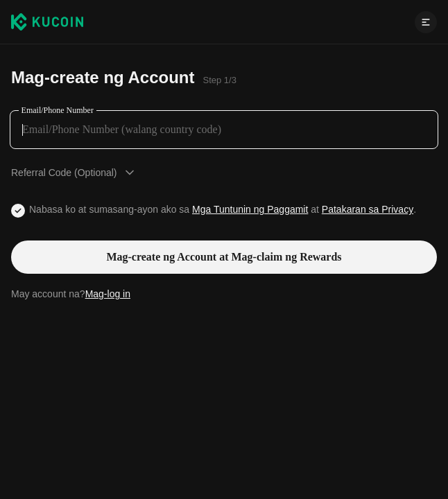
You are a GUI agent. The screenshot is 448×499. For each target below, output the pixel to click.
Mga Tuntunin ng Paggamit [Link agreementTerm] (250, 209)
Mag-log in (108, 294)
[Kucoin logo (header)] (47, 21)
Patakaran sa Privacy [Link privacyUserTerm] (368, 209)
